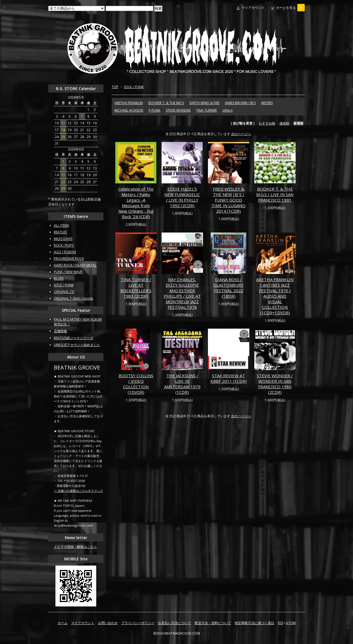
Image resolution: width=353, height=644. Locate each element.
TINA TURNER (206, 110)
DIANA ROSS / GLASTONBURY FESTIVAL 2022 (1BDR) (228, 288)
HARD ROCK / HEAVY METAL (75, 265)
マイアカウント (253, 8)
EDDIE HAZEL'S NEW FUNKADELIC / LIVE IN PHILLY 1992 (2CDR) (182, 197)
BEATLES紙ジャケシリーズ (73, 338)
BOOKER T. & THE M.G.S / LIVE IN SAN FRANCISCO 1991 (275, 194)
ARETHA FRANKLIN (129, 103)
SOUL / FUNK (134, 87)
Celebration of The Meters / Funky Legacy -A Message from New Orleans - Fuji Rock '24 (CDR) (136, 203)
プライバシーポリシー (138, 623)
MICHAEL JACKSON (129, 110)
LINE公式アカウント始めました (77, 345)
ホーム (63, 623)
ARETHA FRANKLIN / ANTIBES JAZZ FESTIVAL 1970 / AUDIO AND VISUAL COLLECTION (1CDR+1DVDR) (275, 296)
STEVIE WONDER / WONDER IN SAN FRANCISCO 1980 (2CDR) (275, 384)
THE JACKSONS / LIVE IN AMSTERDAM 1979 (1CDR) (182, 384)
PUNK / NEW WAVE (68, 272)
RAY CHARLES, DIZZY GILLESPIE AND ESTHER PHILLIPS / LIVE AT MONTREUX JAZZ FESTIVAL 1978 (182, 293)
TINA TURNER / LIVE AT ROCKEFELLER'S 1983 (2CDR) (136, 288)
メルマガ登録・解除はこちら (75, 547)
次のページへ (241, 134)
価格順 (284, 123)
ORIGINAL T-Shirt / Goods (73, 298)
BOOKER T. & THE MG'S (166, 103)
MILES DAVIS (63, 239)
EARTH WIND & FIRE (204, 103)
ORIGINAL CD (64, 292)
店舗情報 (60, 331)
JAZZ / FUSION (65, 252)
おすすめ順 (267, 123)
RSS (281, 623)
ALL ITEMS (61, 225)
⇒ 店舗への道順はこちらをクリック (78, 491)
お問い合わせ (108, 623)
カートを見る (290, 8)
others (227, 110)
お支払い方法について (175, 623)
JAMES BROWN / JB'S (240, 103)
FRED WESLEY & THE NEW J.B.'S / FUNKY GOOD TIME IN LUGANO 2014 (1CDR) (228, 200)
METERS (267, 103)
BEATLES (60, 232)
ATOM (291, 623)
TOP (115, 87)
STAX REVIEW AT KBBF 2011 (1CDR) (228, 378)
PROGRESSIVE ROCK (69, 259)
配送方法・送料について (213, 623)
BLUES (59, 279)
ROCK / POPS (64, 245)
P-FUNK (154, 110)
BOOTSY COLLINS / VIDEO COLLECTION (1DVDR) (136, 384)
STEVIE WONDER (178, 110)
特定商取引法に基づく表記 (255, 623)
